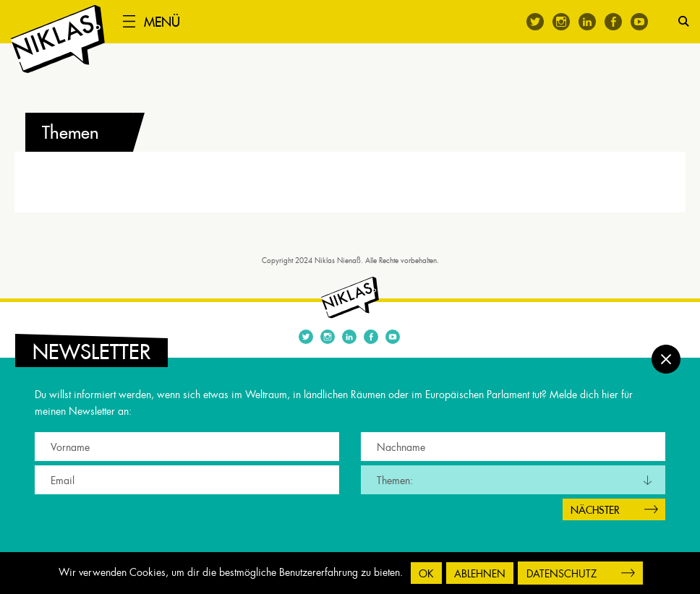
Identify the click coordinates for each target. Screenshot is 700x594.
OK (426, 574)
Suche (684, 21)
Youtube (639, 22)
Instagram (561, 22)
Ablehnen (480, 574)
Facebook (613, 22)
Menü (162, 22)
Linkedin (587, 22)
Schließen (666, 359)
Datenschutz (562, 574)
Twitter (535, 22)
